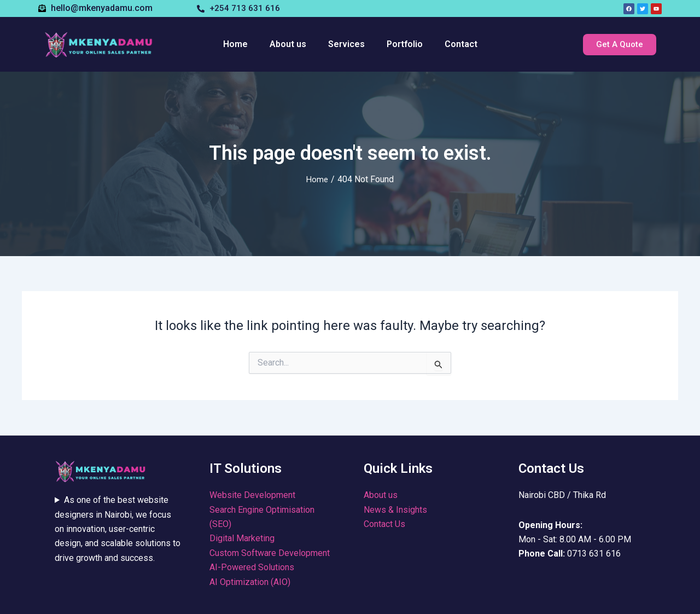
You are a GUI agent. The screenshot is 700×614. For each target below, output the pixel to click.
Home (235, 44)
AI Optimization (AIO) (250, 582)
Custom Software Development (270, 553)
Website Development (252, 495)
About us (288, 44)
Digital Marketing (242, 538)
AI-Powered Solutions (252, 567)
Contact (461, 44)
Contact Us (384, 524)
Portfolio (405, 44)
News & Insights (395, 510)
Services (346, 44)
